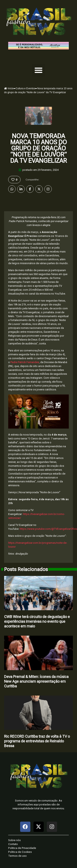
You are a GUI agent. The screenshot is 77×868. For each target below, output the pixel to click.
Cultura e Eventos (25, 88)
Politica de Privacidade (22, 848)
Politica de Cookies (20, 852)
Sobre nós (14, 840)
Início (9, 88)
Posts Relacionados (26, 569)
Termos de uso (17, 856)
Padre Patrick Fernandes (25, 362)
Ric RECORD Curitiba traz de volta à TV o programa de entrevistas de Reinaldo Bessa (37, 741)
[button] (39, 70)
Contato (13, 844)
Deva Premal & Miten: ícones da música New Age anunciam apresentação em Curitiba (36, 681)
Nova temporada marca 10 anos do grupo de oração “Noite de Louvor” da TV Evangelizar (39, 148)
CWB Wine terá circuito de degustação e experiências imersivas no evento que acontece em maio (37, 621)
